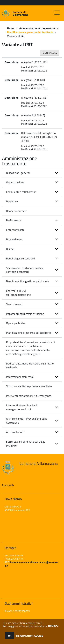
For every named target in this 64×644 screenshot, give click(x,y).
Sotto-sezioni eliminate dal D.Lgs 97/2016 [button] (26, 444)
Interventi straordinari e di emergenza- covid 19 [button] (22, 407)
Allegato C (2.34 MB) (33, 80)
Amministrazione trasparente (37, 28)
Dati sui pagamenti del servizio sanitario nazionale (30, 365)
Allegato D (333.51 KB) (34, 62)
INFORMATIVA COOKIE (30, 636)
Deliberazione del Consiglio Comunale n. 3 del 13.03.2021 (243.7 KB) (39, 137)
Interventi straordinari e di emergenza (29, 396)
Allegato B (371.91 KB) (34, 98)
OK (10, 636)
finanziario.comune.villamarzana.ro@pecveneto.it (31, 564)
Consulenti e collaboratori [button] (21, 192)
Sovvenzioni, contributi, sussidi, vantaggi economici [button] (25, 270)
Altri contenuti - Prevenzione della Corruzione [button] (27, 421)
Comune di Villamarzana (21, 13)
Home (11, 28)
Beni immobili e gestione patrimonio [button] (28, 281)
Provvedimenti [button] (15, 239)
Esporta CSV (50, 53)
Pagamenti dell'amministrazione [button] (25, 314)
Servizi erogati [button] (15, 304)
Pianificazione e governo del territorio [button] (28, 333)
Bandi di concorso (17, 211)
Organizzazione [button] (15, 182)
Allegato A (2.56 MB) (33, 115)
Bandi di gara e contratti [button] (21, 258)
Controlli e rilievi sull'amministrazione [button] (18, 293)
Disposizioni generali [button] (18, 173)
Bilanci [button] (10, 249)
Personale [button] (12, 201)
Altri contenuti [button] (15, 432)
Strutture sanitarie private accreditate (29, 386)
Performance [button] (14, 220)
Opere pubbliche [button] (16, 323)
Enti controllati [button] (15, 230)
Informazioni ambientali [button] (20, 377)
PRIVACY (53, 626)
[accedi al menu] (57, 13)
